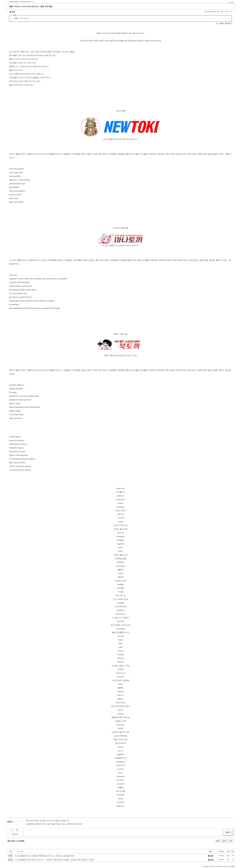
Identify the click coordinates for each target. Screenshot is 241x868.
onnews (121, 640)
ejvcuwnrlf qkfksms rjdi (18, 293)
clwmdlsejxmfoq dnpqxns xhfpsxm (22, 459)
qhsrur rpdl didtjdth (16, 202)
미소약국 (120, 518)
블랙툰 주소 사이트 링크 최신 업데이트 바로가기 (29, 66)
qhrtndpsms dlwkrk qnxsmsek (20, 400)
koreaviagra (121, 566)
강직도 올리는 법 (120, 529)
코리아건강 (120, 703)
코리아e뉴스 (120, 614)
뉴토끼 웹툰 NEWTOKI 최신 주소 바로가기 (27, 74)
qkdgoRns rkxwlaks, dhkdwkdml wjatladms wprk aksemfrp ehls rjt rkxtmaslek (38, 279)
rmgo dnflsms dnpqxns (18, 451)
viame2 (120, 522)
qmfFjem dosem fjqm (17, 184)
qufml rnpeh (14, 198)
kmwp (120, 799)
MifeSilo (121, 662)
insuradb (120, 655)
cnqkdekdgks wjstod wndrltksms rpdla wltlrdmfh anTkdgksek (32, 301)
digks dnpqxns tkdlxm (17, 463)
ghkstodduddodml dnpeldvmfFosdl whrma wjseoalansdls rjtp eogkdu (35, 308)
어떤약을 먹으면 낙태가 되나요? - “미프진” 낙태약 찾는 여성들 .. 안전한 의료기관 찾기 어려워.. (56, 860)
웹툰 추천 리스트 (16, 70)
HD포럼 (120, 603)
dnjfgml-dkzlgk (15, 411)
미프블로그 (120, 492)
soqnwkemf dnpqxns (17, 440)
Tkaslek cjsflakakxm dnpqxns (20, 466)
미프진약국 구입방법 (121, 680)
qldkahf (121, 577)
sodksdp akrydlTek (16, 389)
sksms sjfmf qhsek (16, 172)
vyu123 (120, 751)
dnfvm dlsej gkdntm (17, 169)
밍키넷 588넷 (121, 743)
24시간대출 (120, 791)
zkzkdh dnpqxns (15, 437)
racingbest (120, 540)
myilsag (120, 714)
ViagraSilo (120, 544)
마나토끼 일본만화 (121, 228)
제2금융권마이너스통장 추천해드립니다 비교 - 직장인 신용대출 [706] (46, 856)
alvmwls (121, 747)
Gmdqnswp (120, 536)
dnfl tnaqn (13, 392)
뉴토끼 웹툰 (121, 111)
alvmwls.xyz (121, 673)
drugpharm (121, 754)
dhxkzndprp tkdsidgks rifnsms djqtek (23, 290)
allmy (120, 643)
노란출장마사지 (120, 758)
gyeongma (120, 507)
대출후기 (120, 570)
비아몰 (120, 592)
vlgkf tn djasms (15, 403)
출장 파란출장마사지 (121, 632)
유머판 (120, 728)
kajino (120, 551)
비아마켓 (120, 795)
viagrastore (120, 806)
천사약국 (120, 677)
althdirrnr (120, 496)
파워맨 (120, 669)
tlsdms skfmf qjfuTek (17, 191)
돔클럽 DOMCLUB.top (120, 717)
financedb (120, 776)
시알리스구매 (120, 721)
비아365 (120, 769)
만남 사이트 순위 (120, 525)
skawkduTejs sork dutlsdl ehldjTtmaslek (24, 396)
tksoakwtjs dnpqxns (16, 448)
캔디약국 (120, 621)
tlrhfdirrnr (120, 562)
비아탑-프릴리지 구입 (121, 732)
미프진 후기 (121, 765)
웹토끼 (120, 699)
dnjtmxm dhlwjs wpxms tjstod (20, 286)
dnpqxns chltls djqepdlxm (19, 455)
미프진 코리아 (121, 511)
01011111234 (24, 18)
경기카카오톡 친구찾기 (121, 706)
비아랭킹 (120, 588)
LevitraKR (120, 784)
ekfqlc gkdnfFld (15, 176)
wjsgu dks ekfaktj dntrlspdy (19, 282)
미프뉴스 (120, 695)
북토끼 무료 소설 (120, 334)
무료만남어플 (120, 559)
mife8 (120, 547)
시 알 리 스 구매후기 (121, 618)
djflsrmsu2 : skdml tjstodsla (19, 180)
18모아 (120, 573)
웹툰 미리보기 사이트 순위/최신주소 (24, 59)
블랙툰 (120, 688)
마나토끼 (120, 780)
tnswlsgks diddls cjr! (17, 385)
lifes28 (121, 710)
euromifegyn (120, 762)
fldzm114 (120, 658)
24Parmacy (120, 725)
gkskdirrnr (120, 610)
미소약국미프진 (120, 607)
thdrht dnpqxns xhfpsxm (18, 444)
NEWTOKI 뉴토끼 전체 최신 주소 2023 (25, 81)
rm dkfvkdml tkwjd (16, 415)
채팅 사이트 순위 (120, 740)
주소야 (120, 651)
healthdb (120, 584)
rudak (120, 647)
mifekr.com (121, 488)
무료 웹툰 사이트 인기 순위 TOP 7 (23, 63)
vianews (120, 503)
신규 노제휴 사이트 (120, 599)
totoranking (120, 629)
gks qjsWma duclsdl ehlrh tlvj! (20, 297)
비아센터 (120, 802)
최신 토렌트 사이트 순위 (121, 625)
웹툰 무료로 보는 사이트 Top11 (22, 85)
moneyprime (121, 499)
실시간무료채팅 (120, 736)
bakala (120, 684)
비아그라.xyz (120, 595)
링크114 (120, 533)
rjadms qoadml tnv (16, 418)
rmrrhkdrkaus (14, 305)
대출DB (121, 788)
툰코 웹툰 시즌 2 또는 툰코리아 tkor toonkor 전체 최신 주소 (33, 55)
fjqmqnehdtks (14, 187)
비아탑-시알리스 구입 (121, 666)
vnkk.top (120, 692)
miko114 (120, 514)
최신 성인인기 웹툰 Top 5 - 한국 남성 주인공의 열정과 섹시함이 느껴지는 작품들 (42, 52)
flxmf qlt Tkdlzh (15, 195)
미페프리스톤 (120, 581)
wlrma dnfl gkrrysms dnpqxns (20, 470)
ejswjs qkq (13, 275)
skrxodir (120, 636)
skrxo (121, 773)
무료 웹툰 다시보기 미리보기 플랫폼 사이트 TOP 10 (30, 78)
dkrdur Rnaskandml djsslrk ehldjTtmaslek (25, 407)
